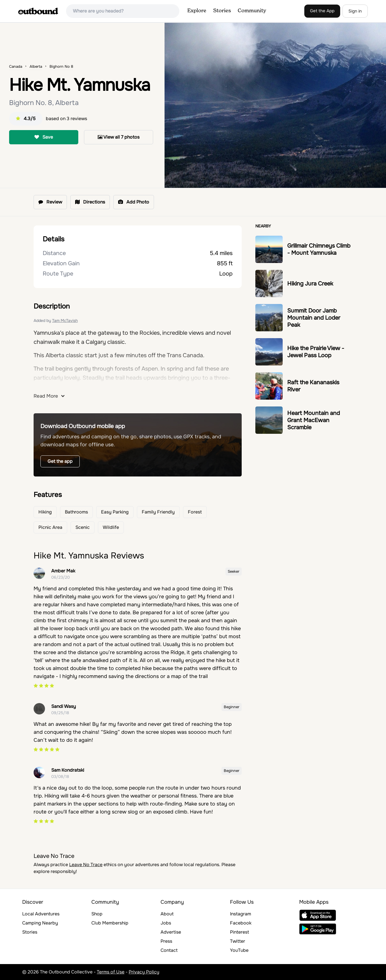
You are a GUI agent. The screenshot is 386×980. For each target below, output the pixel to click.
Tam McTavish (65, 320)
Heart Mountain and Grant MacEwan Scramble (314, 420)
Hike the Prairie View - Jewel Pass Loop (316, 352)
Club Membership (110, 923)
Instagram (241, 914)
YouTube (239, 950)
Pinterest (240, 932)
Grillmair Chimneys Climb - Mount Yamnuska (319, 249)
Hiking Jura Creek (310, 284)
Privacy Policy (144, 972)
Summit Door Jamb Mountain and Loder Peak (314, 318)
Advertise (171, 932)
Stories (222, 11)
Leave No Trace (86, 865)
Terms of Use (111, 972)
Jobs (166, 923)
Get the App (322, 11)
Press (166, 941)
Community (252, 11)
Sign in (355, 11)
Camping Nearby (40, 923)
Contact (169, 950)
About (167, 914)
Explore (197, 11)
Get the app (60, 461)
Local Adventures (41, 914)
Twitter (238, 941)
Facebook (241, 923)
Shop (97, 914)
